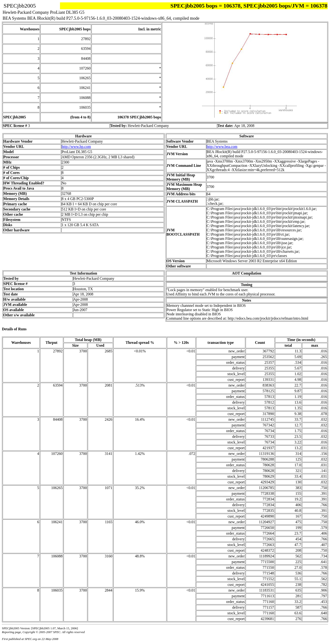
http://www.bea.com (222, 147)
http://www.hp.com (76, 147)
